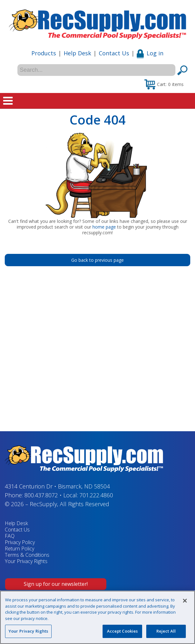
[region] (97, 617)
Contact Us (114, 53)
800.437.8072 (41, 495)
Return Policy (19, 549)
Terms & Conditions (27, 555)
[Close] (185, 601)
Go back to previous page (97, 260)
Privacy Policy (20, 542)
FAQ (10, 536)
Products (44, 53)
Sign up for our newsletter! (56, 584)
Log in (150, 53)
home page (104, 227)
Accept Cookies (123, 631)
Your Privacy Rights (26, 561)
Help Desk (77, 53)
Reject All (166, 631)
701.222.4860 (96, 495)
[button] (164, 84)
